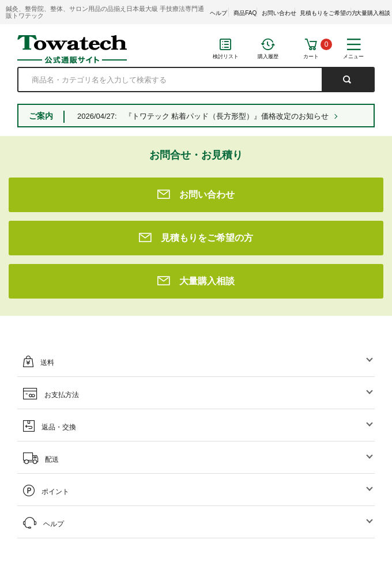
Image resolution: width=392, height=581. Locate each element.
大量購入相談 (373, 13)
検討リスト (226, 56)
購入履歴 (268, 56)
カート (311, 56)
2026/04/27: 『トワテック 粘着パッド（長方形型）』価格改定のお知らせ (203, 116)
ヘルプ (218, 13)
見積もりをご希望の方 (329, 13)
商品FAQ (245, 13)
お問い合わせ (279, 13)
